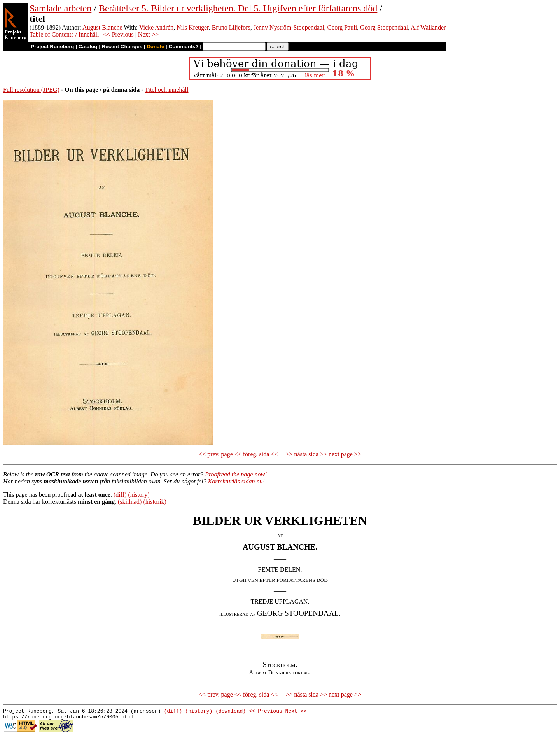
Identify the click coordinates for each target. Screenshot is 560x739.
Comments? (184, 46)
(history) (139, 495)
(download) (231, 712)
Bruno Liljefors (231, 27)
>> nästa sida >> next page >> (323, 454)
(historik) (155, 502)
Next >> (148, 34)
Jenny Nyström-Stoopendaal (289, 27)
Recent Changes (122, 46)
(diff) (120, 495)
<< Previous (119, 34)
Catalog (88, 46)
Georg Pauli (342, 27)
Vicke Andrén (156, 27)
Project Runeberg (52, 46)
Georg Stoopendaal (384, 27)
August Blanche (102, 27)
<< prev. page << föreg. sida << (238, 454)
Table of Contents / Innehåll (64, 34)
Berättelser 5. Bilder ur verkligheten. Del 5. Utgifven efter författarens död (238, 8)
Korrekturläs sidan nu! (236, 481)
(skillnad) (130, 502)
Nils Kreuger (192, 27)
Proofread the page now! (236, 474)
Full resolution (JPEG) (31, 90)
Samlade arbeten (60, 8)
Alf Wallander (428, 27)
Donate (155, 46)
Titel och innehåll (166, 90)
